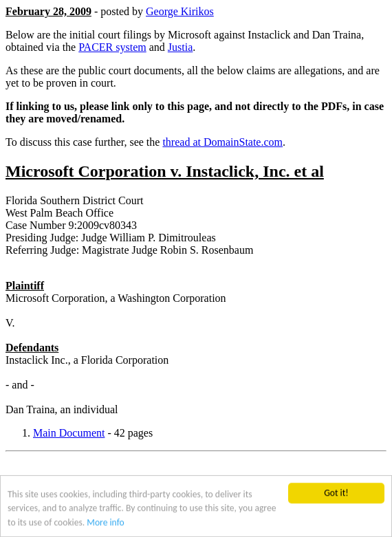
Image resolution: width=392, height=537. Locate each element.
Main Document (69, 433)
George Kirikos (180, 11)
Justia (180, 47)
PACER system (112, 47)
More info (105, 523)
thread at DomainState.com (222, 142)
